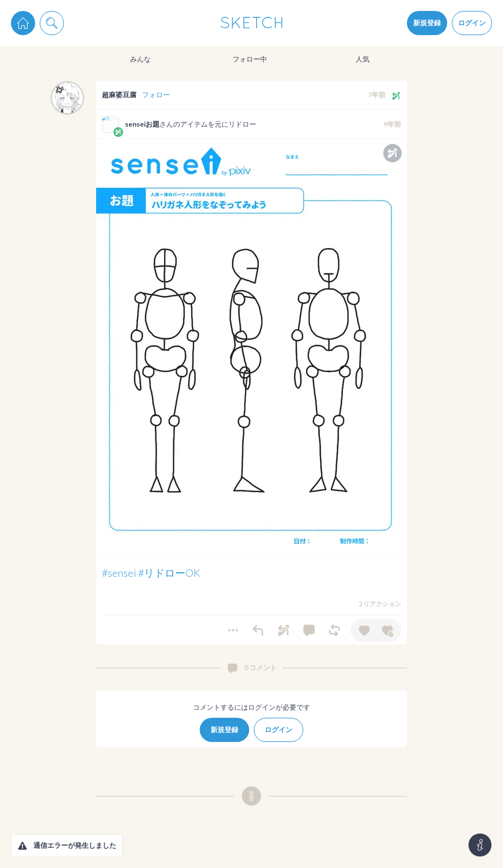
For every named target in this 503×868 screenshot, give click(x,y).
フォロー (156, 95)
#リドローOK (169, 573)
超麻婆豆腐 (119, 95)
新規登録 (427, 23)
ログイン (472, 23)
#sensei (119, 573)
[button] (22, 846)
